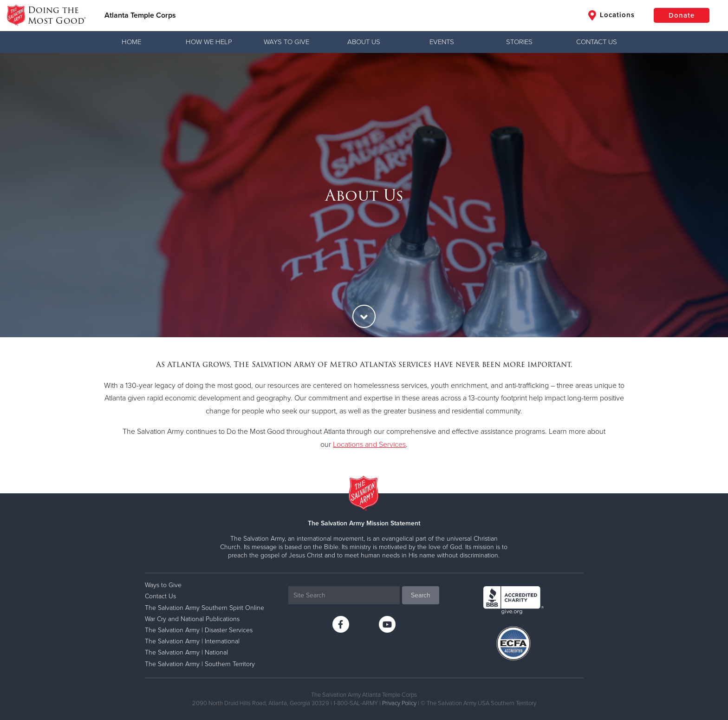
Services (392, 445)
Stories (519, 42)
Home (131, 42)
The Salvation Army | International (192, 641)
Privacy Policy (399, 703)
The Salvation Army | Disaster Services (199, 630)
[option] (364, 195)
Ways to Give (286, 42)
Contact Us (597, 42)
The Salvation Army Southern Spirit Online (205, 608)
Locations (611, 15)
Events (442, 42)
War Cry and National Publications (192, 619)
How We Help (209, 42)
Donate (682, 15)
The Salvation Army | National (186, 652)
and (371, 445)
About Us (364, 42)
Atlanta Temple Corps (140, 15)
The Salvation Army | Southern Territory (200, 664)
